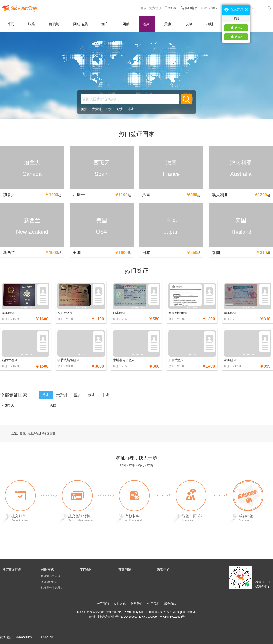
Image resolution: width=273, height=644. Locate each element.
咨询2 (239, 37)
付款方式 (47, 570)
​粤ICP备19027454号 (172, 617)
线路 (31, 24)
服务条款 (170, 604)
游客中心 (163, 570)
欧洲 (120, 109)
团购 (126, 24)
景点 (168, 24)
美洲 (84, 109)
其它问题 (125, 570)
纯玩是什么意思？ (52, 588)
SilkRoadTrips (23, 637)
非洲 (131, 109)
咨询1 (239, 28)
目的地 (54, 24)
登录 (144, 8)
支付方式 (120, 604)
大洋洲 (97, 109)
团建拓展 (81, 24)
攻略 (189, 24)
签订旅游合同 (49, 582)
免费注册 (155, 8)
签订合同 (86, 570)
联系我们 (136, 604)
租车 (105, 24)
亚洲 (109, 109)
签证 (147, 24)
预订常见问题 (12, 570)
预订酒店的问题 (51, 576)
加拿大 (9, 405)
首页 (10, 24)
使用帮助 (153, 604)
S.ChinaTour (46, 637)
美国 (53, 405)
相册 (210, 24)
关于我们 (103, 604)
